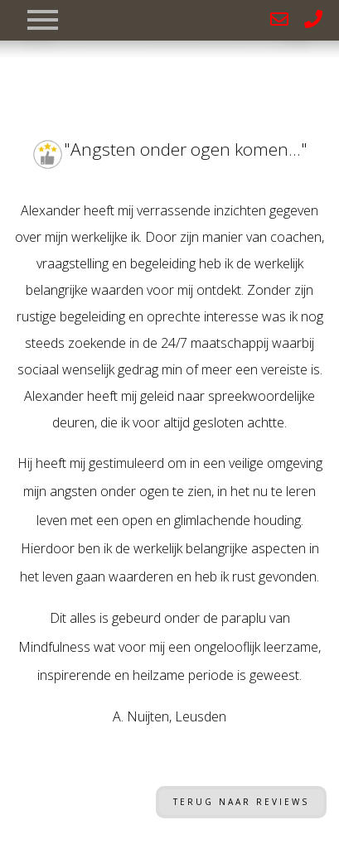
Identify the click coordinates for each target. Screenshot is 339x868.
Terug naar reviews (241, 802)
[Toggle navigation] (43, 17)
